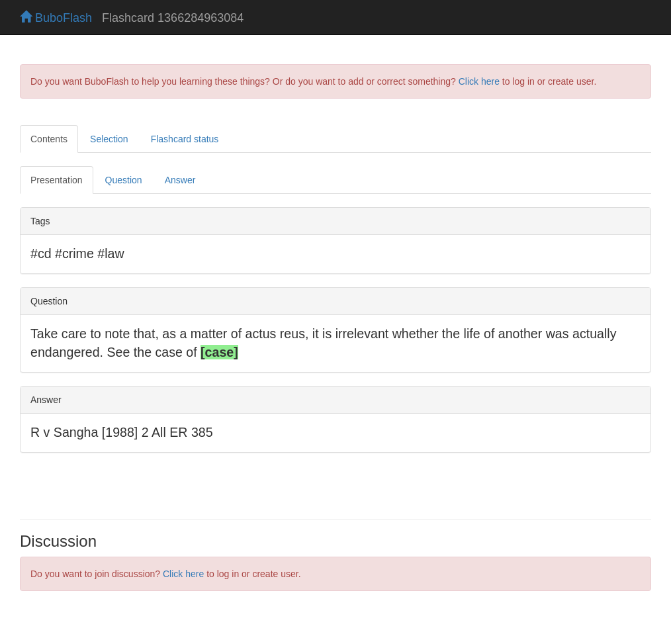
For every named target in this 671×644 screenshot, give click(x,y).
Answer (180, 180)
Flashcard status (185, 139)
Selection (109, 139)
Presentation (57, 180)
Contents (49, 139)
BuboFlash (56, 18)
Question (124, 180)
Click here (479, 81)
